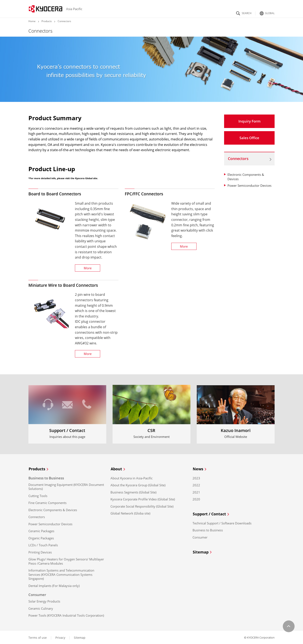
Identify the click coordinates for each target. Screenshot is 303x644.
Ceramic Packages (41, 531)
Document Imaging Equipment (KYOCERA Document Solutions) (66, 486)
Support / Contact (211, 514)
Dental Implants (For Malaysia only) (54, 585)
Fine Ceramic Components (47, 502)
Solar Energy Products (44, 601)
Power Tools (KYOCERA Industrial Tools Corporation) (66, 615)
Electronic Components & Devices (53, 509)
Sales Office (249, 138)
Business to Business (208, 529)
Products (47, 21)
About (118, 469)
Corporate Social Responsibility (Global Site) (142, 506)
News (200, 469)
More (88, 268)
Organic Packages (41, 538)
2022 (196, 485)
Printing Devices (40, 552)
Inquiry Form (249, 121)
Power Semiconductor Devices (249, 185)
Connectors (238, 159)
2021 (196, 492)
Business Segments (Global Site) (133, 492)
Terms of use (38, 637)
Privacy (60, 637)
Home (32, 21)
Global (266, 12)
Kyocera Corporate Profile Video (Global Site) (143, 499)
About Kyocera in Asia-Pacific (132, 478)
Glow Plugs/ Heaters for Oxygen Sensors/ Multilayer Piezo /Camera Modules (66, 561)
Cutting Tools (38, 495)
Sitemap (203, 551)
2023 (196, 478)
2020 (196, 499)
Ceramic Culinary (41, 608)
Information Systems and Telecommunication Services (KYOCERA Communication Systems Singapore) (61, 574)
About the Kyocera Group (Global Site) (138, 485)
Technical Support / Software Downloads (222, 522)
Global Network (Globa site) (130, 513)
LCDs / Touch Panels (43, 545)
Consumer (200, 537)
